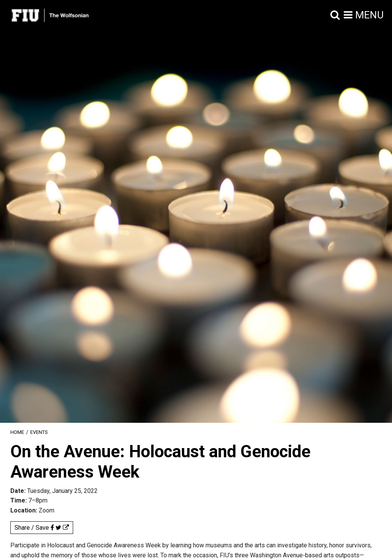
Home (17, 432)
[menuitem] (17, 432)
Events (39, 432)
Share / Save (42, 528)
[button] (335, 15)
